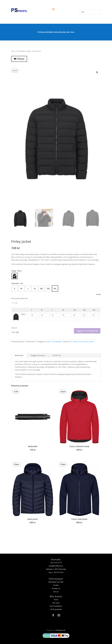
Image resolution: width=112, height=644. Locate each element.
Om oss (56, 590)
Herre (81, 342)
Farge (14, 271)
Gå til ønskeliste (56, 608)
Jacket (86, 342)
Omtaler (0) (57, 355)
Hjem (13, 51)
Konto (56, 598)
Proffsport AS (60, 629)
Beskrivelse (19, 355)
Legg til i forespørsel (87, 331)
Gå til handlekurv (56, 605)
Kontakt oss (56, 587)
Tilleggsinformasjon (38, 355)
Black (76, 342)
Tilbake (19, 59)
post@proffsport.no (56, 564)
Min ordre (56, 601)
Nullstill (98, 294)
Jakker (29, 51)
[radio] (15, 276)
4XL (72, 342)
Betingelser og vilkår (56, 580)
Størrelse (15, 283)
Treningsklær (21, 51)
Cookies (56, 584)
